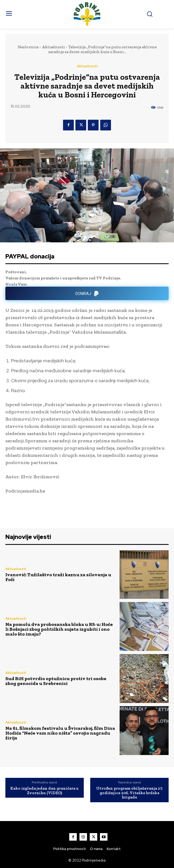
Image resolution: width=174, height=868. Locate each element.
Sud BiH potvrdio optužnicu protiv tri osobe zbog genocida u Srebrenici (56, 681)
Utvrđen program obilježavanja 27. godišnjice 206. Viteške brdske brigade (129, 793)
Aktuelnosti (53, 47)
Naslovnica (28, 47)
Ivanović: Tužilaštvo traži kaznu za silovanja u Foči (58, 577)
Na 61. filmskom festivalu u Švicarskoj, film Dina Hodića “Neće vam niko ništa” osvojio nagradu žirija (60, 733)
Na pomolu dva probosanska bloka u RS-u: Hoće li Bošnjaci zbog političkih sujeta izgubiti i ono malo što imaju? (59, 629)
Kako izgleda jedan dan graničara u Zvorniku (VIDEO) (44, 791)
